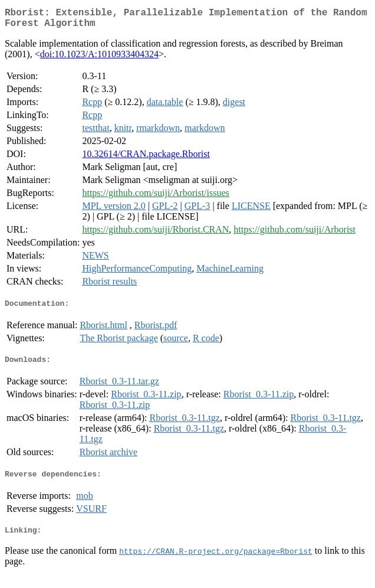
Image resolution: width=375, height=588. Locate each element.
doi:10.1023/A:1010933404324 (99, 59)
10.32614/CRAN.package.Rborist (146, 159)
